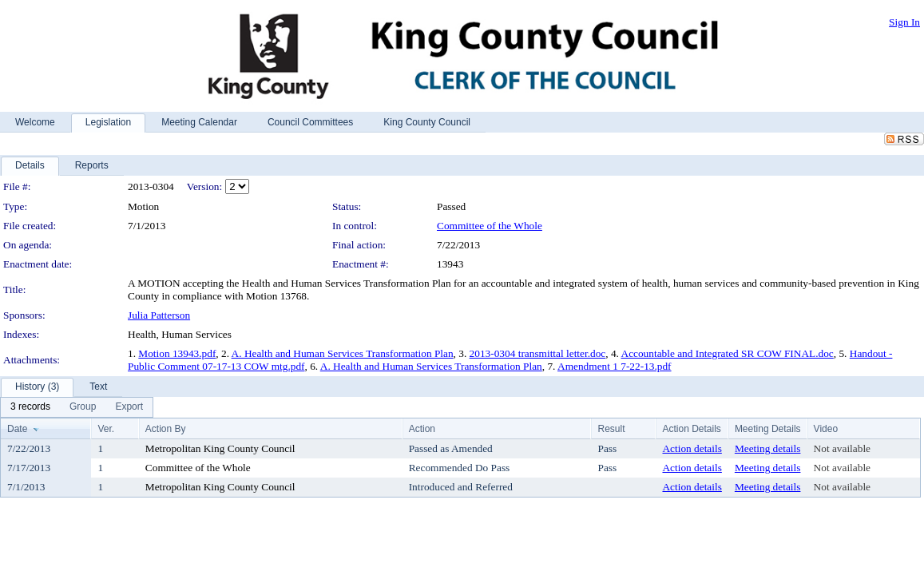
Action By (166, 429)
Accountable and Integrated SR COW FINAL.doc (728, 353)
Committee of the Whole (490, 226)
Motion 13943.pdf (177, 353)
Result (611, 429)
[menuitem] (30, 407)
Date (17, 429)
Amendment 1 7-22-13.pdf (615, 366)
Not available (842, 448)
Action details (692, 448)
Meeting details (768, 448)
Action (422, 429)
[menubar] (77, 407)
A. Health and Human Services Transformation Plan (343, 353)
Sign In (904, 22)
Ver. (106, 429)
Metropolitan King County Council (220, 448)
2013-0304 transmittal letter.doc (538, 353)
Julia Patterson (159, 315)
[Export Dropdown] (129, 407)
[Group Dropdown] (83, 407)
